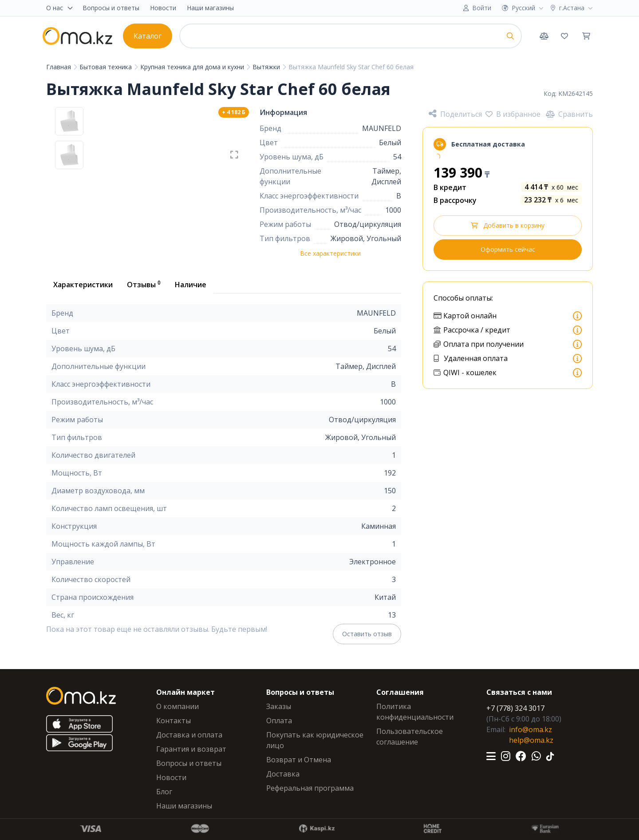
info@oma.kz (531, 729)
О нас (60, 8)
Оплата (279, 721)
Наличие (191, 285)
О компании (177, 706)
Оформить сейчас (508, 249)
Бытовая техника (106, 67)
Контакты (174, 721)
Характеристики (83, 285)
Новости (163, 8)
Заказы (279, 706)
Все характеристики (330, 253)
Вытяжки (267, 67)
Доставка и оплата (189, 735)
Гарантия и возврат (191, 749)
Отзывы (144, 284)
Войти (482, 8)
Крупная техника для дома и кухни (193, 67)
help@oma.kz (531, 740)
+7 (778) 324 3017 (515, 708)
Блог (164, 792)
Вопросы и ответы (111, 8)
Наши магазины (210, 8)
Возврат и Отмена (299, 760)
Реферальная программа (310, 788)
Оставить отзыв (367, 634)
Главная (59, 67)
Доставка (283, 774)
